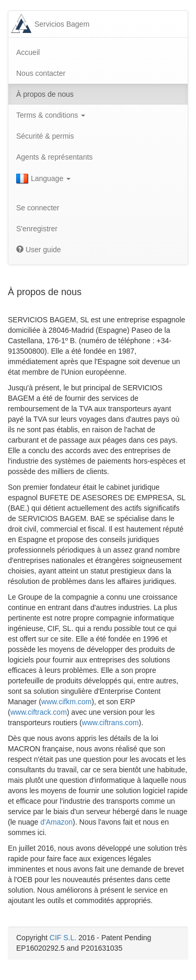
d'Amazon (56, 822)
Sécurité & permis (45, 136)
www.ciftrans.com (111, 723)
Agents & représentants (54, 157)
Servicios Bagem (62, 24)
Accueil (28, 52)
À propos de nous (45, 94)
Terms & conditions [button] (51, 115)
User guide (39, 250)
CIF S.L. (63, 938)
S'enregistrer (37, 229)
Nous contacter (41, 73)
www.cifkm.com (66, 702)
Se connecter (38, 208)
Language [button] (43, 179)
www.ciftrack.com (39, 712)
